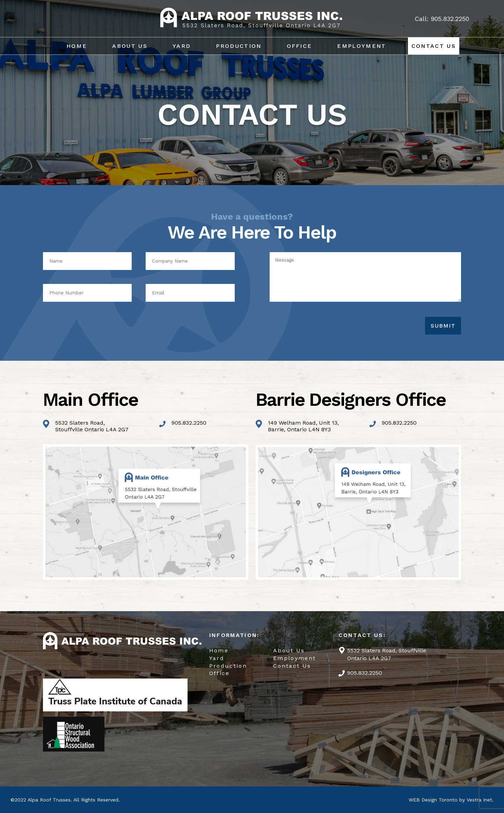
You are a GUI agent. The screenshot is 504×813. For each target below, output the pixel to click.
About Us (130, 46)
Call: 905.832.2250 (442, 19)
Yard (182, 46)
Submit (443, 326)
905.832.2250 (189, 423)
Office (300, 46)
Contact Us (434, 46)
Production (239, 46)
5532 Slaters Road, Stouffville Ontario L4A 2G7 (387, 654)
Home (77, 46)
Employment (361, 46)
